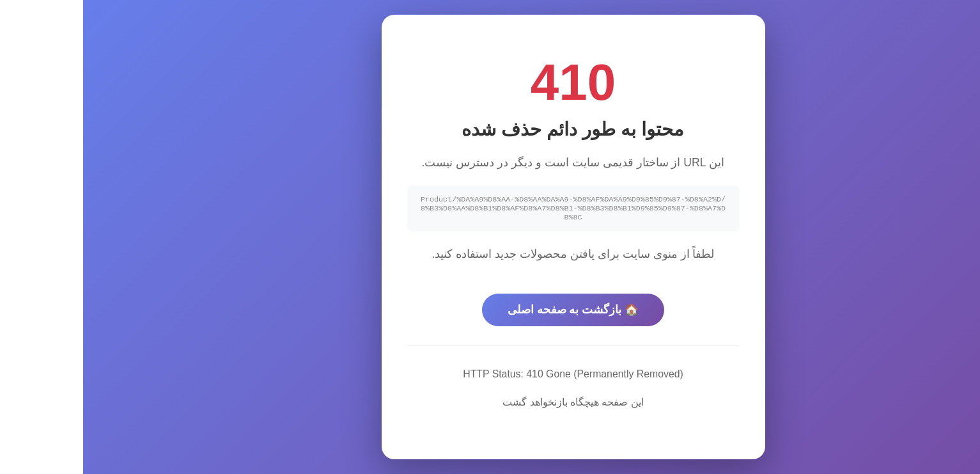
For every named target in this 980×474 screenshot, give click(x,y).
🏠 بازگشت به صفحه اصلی (490, 312)
